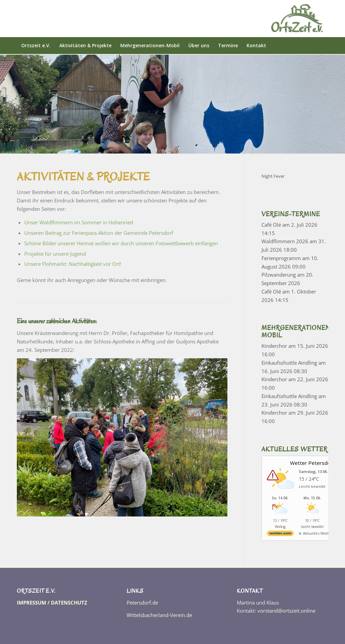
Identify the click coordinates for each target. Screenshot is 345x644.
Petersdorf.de (142, 603)
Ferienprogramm (281, 258)
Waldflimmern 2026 (285, 241)
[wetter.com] (280, 535)
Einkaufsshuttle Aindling (289, 363)
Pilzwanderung (279, 275)
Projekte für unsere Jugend (55, 254)
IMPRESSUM (32, 603)
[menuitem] (36, 46)
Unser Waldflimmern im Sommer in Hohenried (79, 222)
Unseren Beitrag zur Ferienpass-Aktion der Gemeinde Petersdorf (99, 233)
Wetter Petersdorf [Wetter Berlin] (312, 463)
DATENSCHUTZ (69, 603)
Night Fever (273, 176)
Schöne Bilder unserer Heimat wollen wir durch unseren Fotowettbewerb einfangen (121, 243)
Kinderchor (274, 346)
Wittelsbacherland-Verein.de (159, 615)
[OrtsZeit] (298, 19)
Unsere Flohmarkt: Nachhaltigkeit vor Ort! (73, 264)
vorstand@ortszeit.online (286, 611)
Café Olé (271, 225)
